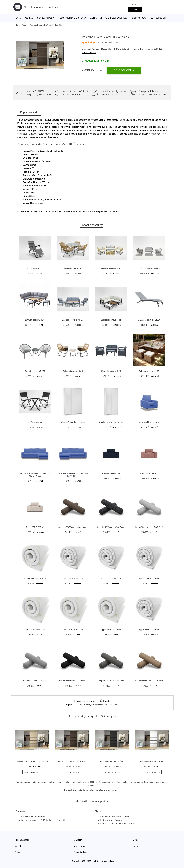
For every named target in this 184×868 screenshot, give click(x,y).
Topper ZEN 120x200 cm (149, 630)
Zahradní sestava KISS (149, 371)
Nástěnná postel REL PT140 (73, 422)
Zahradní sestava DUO (73, 371)
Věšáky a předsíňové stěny (114, 18)
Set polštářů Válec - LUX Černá (73, 681)
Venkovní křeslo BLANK (149, 422)
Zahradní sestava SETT (111, 269)
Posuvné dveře (98, 705)
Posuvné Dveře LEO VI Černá (112, 762)
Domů (19, 18)
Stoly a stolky (139, 18)
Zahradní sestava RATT (35, 371)
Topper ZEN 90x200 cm (111, 578)
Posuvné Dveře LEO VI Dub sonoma (32, 762)
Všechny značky (23, 840)
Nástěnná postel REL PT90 (111, 422)
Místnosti (33, 25)
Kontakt (136, 846)
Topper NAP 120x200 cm (35, 578)
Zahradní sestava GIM (111, 371)
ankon (141, 49)
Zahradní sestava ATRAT (73, 320)
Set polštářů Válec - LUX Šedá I (35, 681)
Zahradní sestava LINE (73, 269)
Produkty (25, 25)
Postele (29, 18)
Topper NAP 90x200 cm (73, 630)
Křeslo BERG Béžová (35, 527)
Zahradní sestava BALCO (35, 422)
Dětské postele (159, 18)
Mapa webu (79, 846)
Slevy (17, 852)
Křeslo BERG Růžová (149, 473)
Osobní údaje (80, 852)
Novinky (19, 846)
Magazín (78, 840)
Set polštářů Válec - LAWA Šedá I (111, 527)
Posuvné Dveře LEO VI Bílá (152, 762)
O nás (136, 840)
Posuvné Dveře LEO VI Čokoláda (72, 762)
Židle (93, 18)
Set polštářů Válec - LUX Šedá (111, 681)
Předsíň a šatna (112, 705)
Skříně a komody (46, 18)
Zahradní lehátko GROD (35, 269)
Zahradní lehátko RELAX (149, 320)
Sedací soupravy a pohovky (72, 18)
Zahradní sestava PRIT (111, 320)
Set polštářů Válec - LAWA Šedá (149, 527)
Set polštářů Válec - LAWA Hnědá (73, 527)
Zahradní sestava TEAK (35, 320)
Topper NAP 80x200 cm (35, 630)
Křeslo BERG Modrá (111, 473)
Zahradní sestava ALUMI (149, 269)
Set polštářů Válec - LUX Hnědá (149, 681)
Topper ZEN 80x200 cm (73, 578)
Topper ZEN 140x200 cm (149, 578)
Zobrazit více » (89, 52)
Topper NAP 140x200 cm (111, 630)
